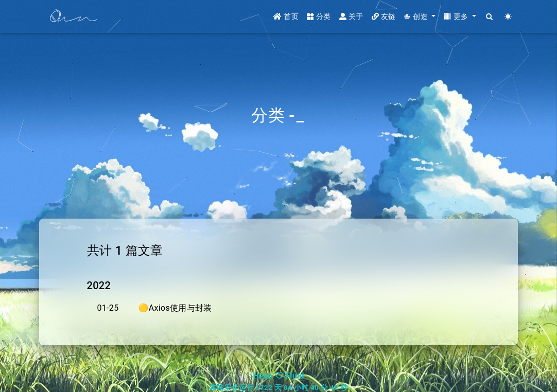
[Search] (490, 17)
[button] (420, 17)
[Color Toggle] (508, 17)
